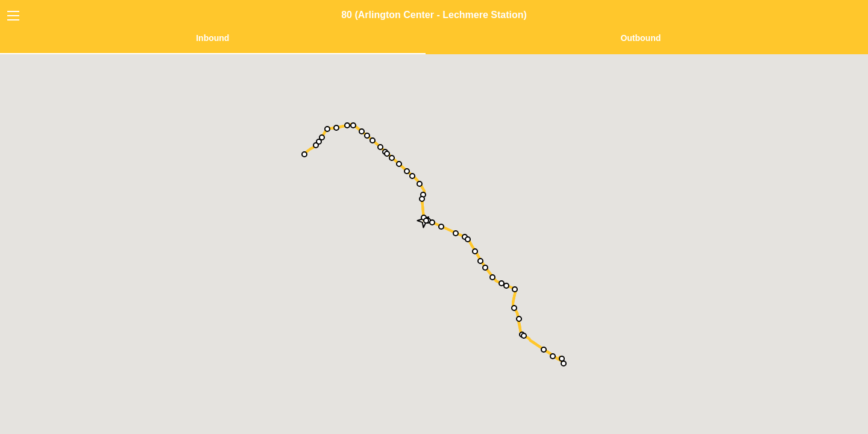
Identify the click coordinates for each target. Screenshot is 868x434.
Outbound (640, 38)
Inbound (212, 38)
